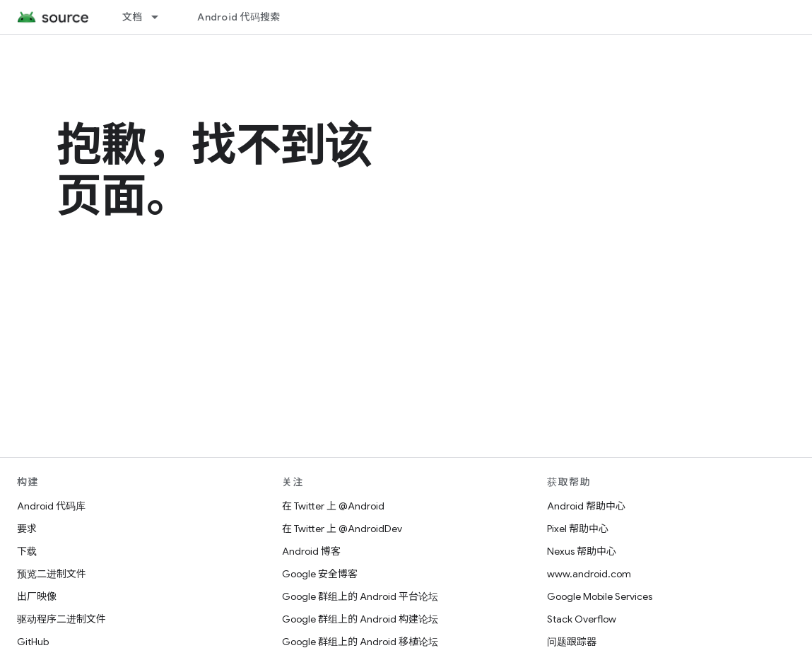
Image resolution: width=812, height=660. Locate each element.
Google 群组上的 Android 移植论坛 (360, 642)
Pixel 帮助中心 (578, 529)
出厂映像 (37, 596)
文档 (133, 17)
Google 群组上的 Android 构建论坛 (360, 619)
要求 (27, 529)
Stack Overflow (582, 619)
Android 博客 (311, 551)
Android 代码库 (51, 506)
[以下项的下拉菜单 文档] (161, 17)
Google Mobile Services (600, 596)
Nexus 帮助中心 (582, 551)
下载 (27, 551)
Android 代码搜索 (239, 17)
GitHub (33, 642)
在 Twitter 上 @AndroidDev (342, 529)
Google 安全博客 (320, 574)
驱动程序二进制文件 (61, 619)
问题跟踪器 (572, 642)
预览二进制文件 (52, 574)
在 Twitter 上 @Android (333, 506)
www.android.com (589, 574)
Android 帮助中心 (586, 506)
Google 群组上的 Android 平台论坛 (360, 596)
